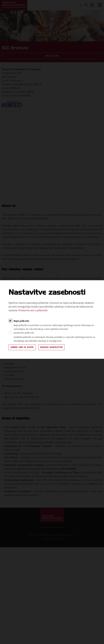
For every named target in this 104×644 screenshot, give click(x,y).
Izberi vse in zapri (22, 347)
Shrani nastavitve (51, 347)
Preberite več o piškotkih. (33, 310)
